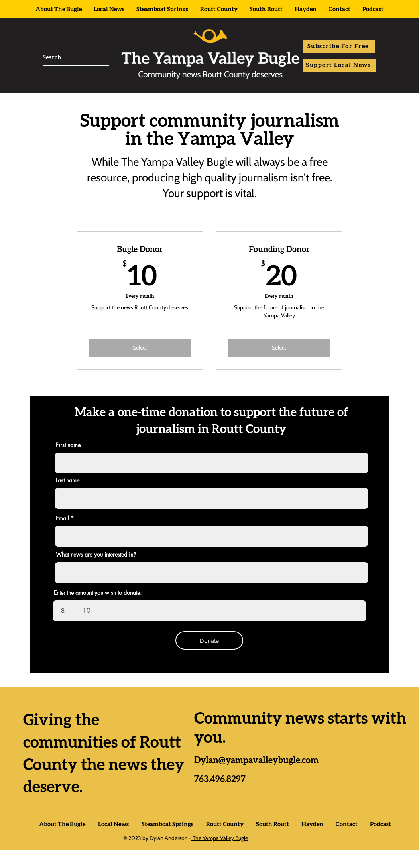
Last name (68, 480)
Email (62, 518)
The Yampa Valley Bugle (220, 838)
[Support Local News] (339, 65)
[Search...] (62, 58)
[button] (339, 46)
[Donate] (209, 640)
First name (68, 445)
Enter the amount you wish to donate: (98, 593)
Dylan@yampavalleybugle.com (256, 760)
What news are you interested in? (96, 555)
